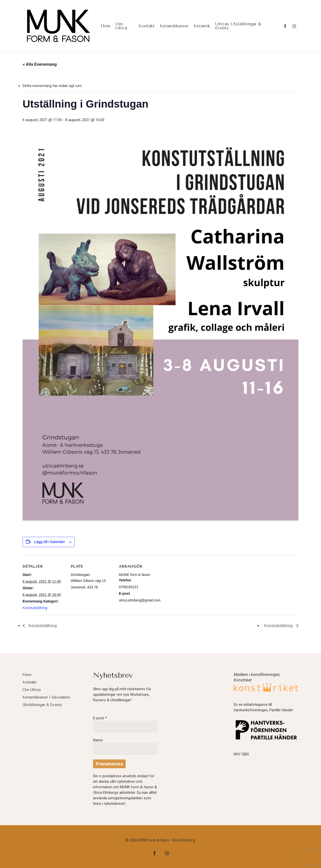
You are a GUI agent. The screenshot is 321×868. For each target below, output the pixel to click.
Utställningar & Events (42, 705)
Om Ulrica (32, 690)
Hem (27, 675)
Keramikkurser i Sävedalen (46, 697)
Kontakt (30, 682)
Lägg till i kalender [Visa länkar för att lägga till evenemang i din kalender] (50, 542)
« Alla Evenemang (40, 64)
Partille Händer (281, 710)
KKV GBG (241, 754)
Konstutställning (35, 608)
